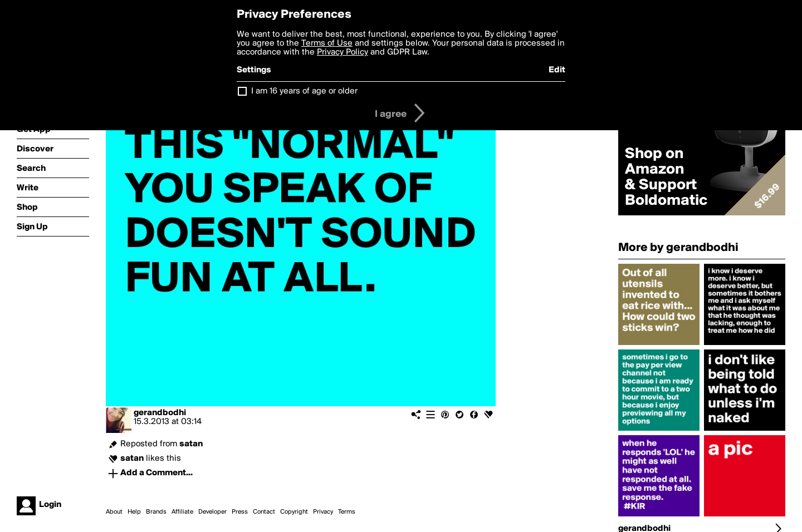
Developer (212, 512)
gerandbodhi (160, 413)
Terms (347, 512)
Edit (557, 70)
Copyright (294, 512)
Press (240, 512)
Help (134, 512)
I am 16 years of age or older (304, 91)
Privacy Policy (343, 52)
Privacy (323, 512)
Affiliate (182, 512)
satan (191, 444)
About (114, 512)
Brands (156, 512)
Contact (264, 512)
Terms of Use (327, 43)
